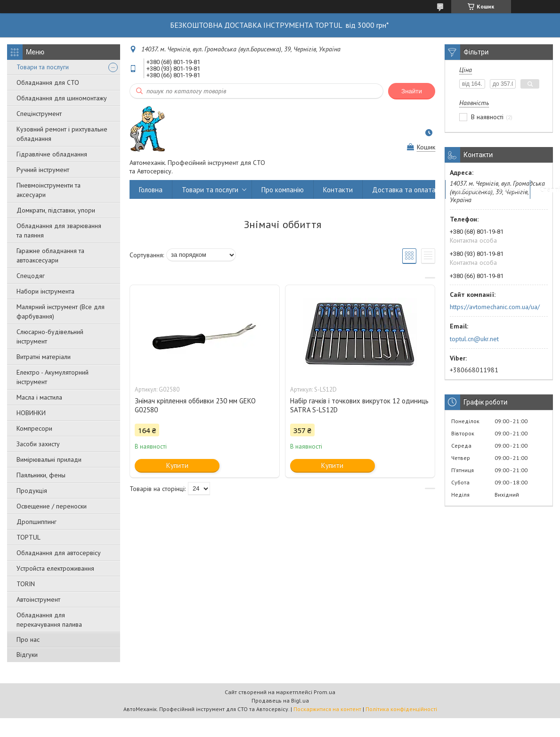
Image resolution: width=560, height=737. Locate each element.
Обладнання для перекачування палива (49, 620)
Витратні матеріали (44, 357)
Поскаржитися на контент (327, 709)
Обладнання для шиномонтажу (62, 98)
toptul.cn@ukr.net (474, 339)
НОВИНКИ (31, 413)
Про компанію (283, 190)
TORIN (26, 584)
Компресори (34, 428)
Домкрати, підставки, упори (56, 210)
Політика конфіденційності (401, 709)
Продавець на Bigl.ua (280, 700)
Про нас (28, 639)
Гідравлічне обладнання (52, 154)
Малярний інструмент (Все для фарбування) (61, 311)
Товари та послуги (43, 67)
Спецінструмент (39, 114)
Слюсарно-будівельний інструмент (50, 336)
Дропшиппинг (37, 522)
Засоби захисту (38, 444)
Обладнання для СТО (48, 82)
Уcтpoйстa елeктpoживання (55, 568)
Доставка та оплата (404, 190)
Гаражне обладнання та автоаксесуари (50, 255)
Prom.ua (325, 692)
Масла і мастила (39, 397)
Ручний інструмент (43, 170)
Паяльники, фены (41, 475)
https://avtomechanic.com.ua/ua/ (495, 307)
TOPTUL (28, 537)
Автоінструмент (38, 599)
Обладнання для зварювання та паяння (59, 230)
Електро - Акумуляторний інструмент (53, 377)
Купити (177, 465)
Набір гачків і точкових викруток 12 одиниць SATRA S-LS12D (359, 405)
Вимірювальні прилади (49, 459)
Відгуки (27, 655)
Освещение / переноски (52, 506)
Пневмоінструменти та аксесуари (49, 190)
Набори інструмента (45, 291)
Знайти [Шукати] (412, 91)
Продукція (32, 491)
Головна (151, 190)
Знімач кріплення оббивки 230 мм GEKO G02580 (195, 405)
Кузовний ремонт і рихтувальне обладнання (62, 134)
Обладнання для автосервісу (59, 553)
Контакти (338, 190)
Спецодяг (31, 276)
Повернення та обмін (488, 190)
